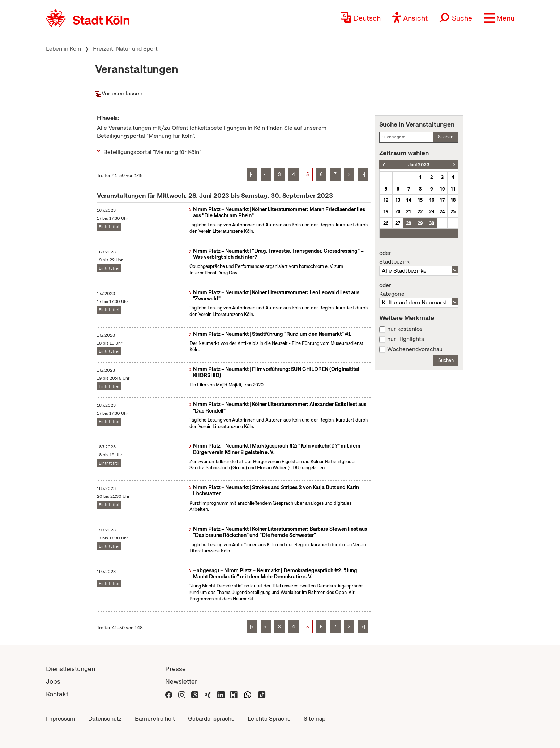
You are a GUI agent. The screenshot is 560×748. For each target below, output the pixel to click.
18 (453, 200)
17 (442, 200)
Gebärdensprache (211, 719)
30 (432, 223)
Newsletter (181, 681)
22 (420, 211)
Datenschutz (105, 719)
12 (386, 200)
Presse (176, 669)
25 (453, 211)
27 (398, 223)
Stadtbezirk (419, 257)
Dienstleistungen (70, 669)
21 (409, 211)
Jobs (53, 681)
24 (442, 211)
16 (432, 200)
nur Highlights (406, 339)
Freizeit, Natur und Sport (125, 49)
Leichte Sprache (269, 719)
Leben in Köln (63, 49)
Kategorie (419, 290)
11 (453, 189)
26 (386, 223)
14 (409, 200)
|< (252, 174)
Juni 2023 (419, 165)
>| (363, 174)
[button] (499, 18)
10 (442, 189)
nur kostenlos (405, 329)
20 (398, 211)
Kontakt (57, 694)
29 (420, 223)
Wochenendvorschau (415, 349)
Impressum (61, 719)
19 (386, 211)
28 (409, 223)
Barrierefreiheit (155, 719)
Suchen (446, 137)
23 (432, 211)
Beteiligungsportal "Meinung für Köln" (152, 152)
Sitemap (315, 719)
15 (420, 200)
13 (398, 200)
